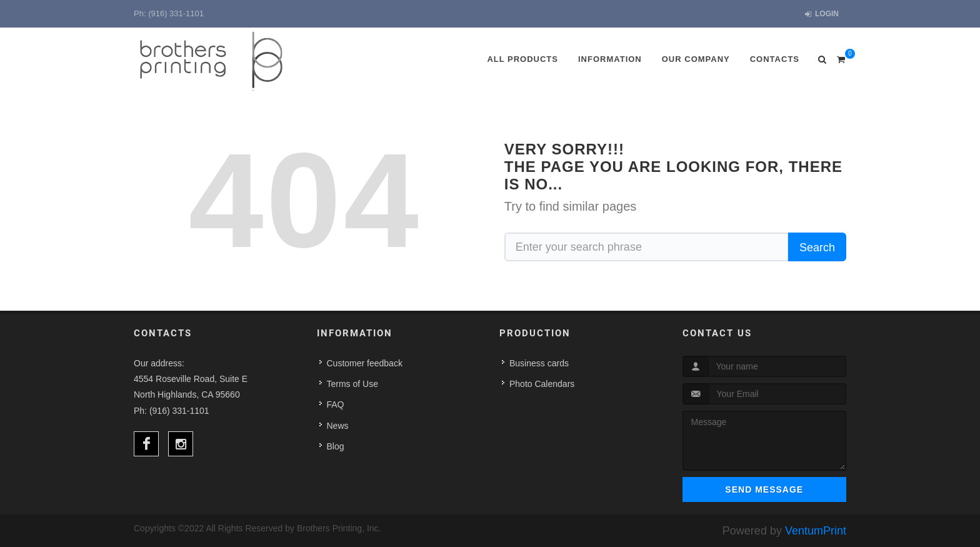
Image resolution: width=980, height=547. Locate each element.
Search (817, 248)
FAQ (336, 404)
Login (822, 14)
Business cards (539, 363)
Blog (336, 446)
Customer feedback (365, 363)
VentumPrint (816, 531)
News (338, 426)
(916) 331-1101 (176, 13)
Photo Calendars (542, 384)
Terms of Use (352, 384)
